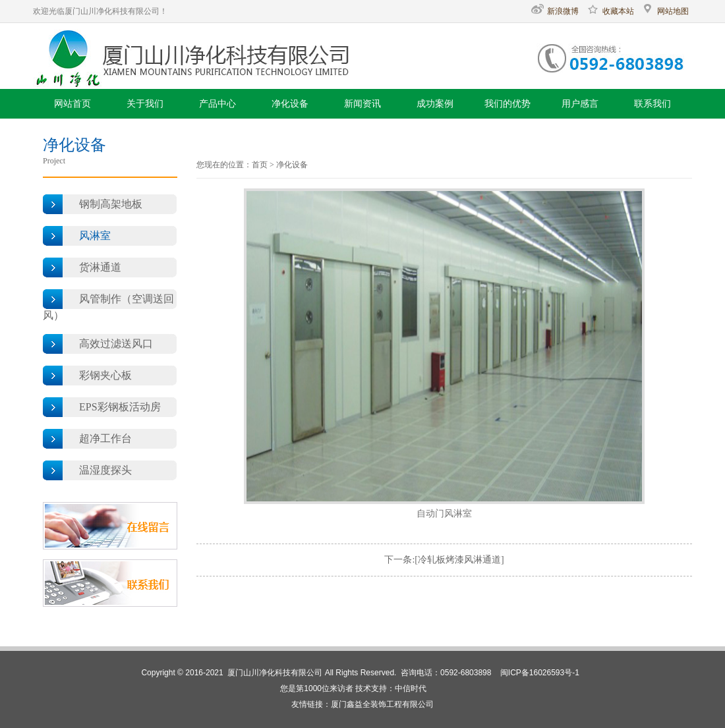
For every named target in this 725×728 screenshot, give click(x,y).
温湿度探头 (105, 470)
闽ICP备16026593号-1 (540, 673)
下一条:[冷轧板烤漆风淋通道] (444, 560)
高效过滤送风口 (116, 344)
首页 (260, 165)
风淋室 (95, 236)
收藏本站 (610, 11)
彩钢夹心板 (105, 375)
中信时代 (411, 688)
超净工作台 (105, 438)
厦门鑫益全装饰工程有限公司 (382, 704)
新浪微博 (555, 11)
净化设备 (292, 165)
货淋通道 (100, 267)
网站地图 (665, 11)
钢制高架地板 (111, 204)
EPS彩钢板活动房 (120, 407)
